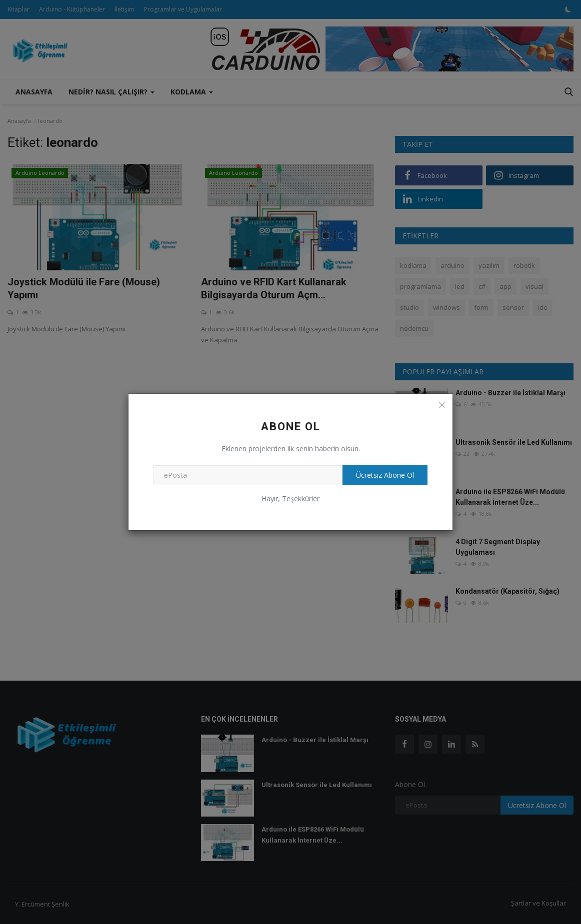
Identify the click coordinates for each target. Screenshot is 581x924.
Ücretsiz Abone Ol (383, 475)
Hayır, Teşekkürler (290, 498)
